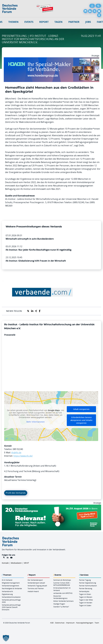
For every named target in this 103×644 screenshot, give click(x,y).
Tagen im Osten (85, 594)
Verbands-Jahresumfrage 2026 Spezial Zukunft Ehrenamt (11, 607)
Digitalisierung (7, 594)
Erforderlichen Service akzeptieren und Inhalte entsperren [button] (81, 420)
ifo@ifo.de (16, 453)
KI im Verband (7, 580)
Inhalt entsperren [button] (81, 409)
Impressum (70, 623)
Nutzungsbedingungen (85, 623)
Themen (13, 22)
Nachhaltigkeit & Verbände (12, 588)
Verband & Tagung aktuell (37, 586)
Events (29, 22)
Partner (74, 22)
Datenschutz (60, 623)
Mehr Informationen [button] (36, 422)
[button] (6, 638)
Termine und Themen (36, 588)
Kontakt (5, 563)
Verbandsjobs (84, 591)
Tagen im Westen (86, 597)
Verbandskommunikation (11, 597)
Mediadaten (16, 563)
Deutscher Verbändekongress (60, 597)
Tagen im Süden (85, 605)
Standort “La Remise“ (61, 607)
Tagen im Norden (86, 603)
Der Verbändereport (35, 580)
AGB (52, 623)
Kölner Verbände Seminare (63, 601)
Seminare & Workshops (62, 580)
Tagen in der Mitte (86, 600)
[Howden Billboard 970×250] (51, 59)
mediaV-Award (33, 591)
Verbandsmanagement (10, 586)
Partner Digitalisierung (88, 583)
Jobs (88, 22)
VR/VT (26, 563)
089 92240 (18, 449)
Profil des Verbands (16, 493)
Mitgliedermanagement (11, 583)
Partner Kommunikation (88, 586)
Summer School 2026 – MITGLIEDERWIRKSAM (62, 584)
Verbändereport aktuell (36, 583)
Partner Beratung (86, 588)
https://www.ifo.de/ (23, 456)
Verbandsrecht (7, 591)
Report (44, 22)
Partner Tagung (85, 580)
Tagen (58, 22)
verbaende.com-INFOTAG (63, 593)
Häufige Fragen (59, 604)
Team (97, 623)
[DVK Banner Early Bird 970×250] (51, 506)
